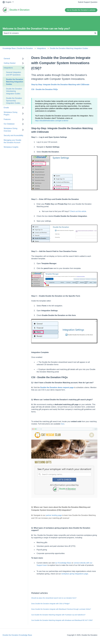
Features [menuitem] (7, 119)
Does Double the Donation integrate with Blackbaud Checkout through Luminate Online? (61, 609)
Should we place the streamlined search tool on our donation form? (54, 598)
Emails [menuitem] (6, 108)
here (63, 424)
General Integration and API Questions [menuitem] (14, 73)
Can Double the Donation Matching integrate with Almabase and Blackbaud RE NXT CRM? (62, 620)
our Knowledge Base (63, 563)
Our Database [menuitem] (9, 124)
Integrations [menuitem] (8, 68)
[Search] (95, 33)
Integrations (41, 48)
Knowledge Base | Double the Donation (18, 48)
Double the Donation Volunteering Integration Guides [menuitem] (14, 91)
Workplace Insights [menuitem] (11, 147)
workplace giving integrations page (75, 574)
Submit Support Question (88, 2)
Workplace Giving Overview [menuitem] (10, 130)
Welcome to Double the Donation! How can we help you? (36, 29)
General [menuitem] (7, 59)
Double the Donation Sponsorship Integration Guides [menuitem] (14, 101)
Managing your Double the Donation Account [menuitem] (12, 141)
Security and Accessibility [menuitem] (13, 135)
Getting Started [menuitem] (10, 63)
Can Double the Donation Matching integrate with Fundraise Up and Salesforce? (58, 615)
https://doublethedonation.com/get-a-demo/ (52, 121)
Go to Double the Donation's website (81, 10)
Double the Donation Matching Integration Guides (69, 48)
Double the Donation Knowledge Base (17, 635)
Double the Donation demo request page (57, 387)
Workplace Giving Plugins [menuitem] (10, 113)
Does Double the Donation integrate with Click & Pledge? (51, 604)
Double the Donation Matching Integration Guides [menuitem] (15, 82)
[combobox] (48, 33)
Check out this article (78, 211)
